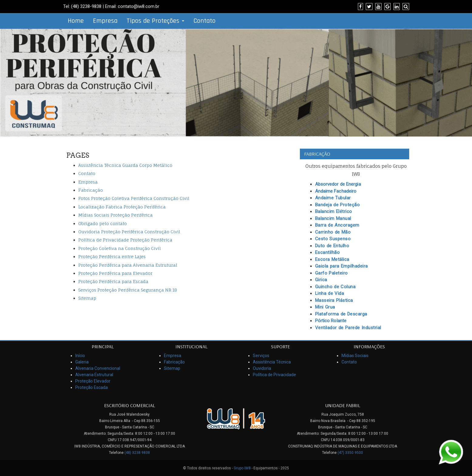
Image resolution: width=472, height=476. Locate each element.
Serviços (261, 356)
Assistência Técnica (272, 362)
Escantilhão (328, 252)
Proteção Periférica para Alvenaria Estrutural (128, 265)
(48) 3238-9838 (86, 6)
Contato (204, 21)
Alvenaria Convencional (98, 368)
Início (80, 356)
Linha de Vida (330, 293)
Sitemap (87, 298)
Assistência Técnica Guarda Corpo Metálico (125, 165)
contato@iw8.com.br (139, 6)
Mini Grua (325, 307)
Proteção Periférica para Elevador (115, 273)
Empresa (105, 21)
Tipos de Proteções (155, 21)
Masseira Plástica (334, 300)
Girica (321, 280)
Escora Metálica (332, 259)
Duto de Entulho (332, 246)
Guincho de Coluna (335, 287)
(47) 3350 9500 (350, 453)
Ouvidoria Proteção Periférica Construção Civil (129, 232)
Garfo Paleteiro (331, 273)
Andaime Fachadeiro (336, 191)
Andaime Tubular (333, 198)
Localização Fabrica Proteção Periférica (122, 207)
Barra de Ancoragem (337, 225)
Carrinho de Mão (333, 232)
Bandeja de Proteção (338, 205)
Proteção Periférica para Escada (113, 281)
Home (76, 21)
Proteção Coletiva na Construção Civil (120, 248)
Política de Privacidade (274, 375)
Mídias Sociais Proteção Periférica (115, 215)
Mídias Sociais (355, 356)
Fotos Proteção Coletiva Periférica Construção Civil (134, 198)
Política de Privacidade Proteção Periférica (125, 240)
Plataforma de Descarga (341, 314)
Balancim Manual (333, 218)
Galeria (82, 362)
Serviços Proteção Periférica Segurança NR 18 (128, 290)
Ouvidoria (262, 368)
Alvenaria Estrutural (94, 375)
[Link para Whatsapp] (451, 452)
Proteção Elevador (93, 381)
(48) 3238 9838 (137, 453)
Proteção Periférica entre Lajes (112, 257)
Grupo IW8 (242, 468)
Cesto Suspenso (333, 239)
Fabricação (91, 190)
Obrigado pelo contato (103, 223)
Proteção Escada (92, 387)
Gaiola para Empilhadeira (341, 266)
